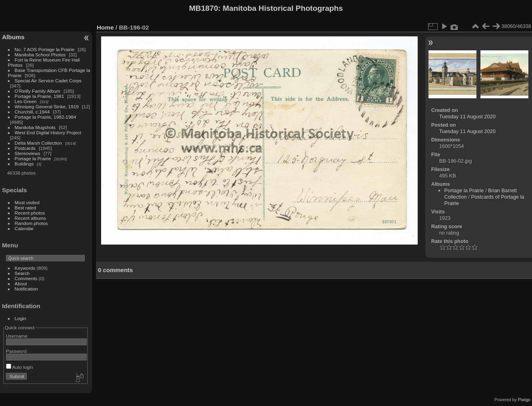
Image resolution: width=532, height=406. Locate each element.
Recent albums (30, 218)
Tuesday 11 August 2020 (467, 116)
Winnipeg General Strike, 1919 (47, 106)
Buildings (24, 164)
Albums (13, 37)
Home (105, 27)
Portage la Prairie (33, 158)
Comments (26, 278)
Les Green (26, 101)
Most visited (27, 202)
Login (21, 318)
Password (16, 351)
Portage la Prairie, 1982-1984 (46, 117)
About (21, 284)
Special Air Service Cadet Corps (48, 81)
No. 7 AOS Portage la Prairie (45, 49)
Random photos (31, 223)
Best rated (26, 208)
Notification (26, 289)
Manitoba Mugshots (35, 127)
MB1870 (204, 8)
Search (22, 273)
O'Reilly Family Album (38, 91)
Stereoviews (28, 153)
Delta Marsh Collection (38, 143)
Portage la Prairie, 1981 (40, 96)
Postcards (25, 148)
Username (17, 336)
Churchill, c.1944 (32, 112)
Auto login (20, 367)
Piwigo (524, 400)
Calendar (24, 228)
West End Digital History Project (48, 132)
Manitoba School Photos (40, 55)
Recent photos (30, 213)
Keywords (25, 268)
